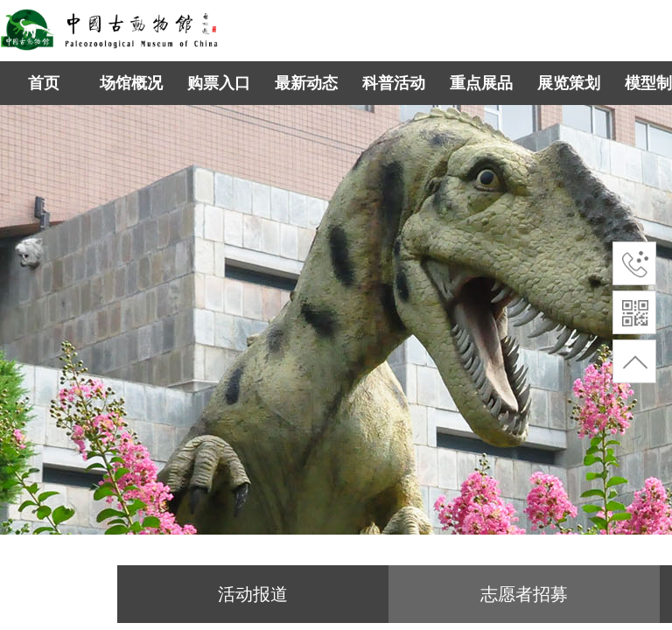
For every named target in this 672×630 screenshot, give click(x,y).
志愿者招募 (524, 594)
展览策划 (569, 83)
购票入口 (219, 83)
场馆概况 (131, 83)
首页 (44, 83)
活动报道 (253, 594)
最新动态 (306, 83)
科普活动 (394, 83)
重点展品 (481, 83)
